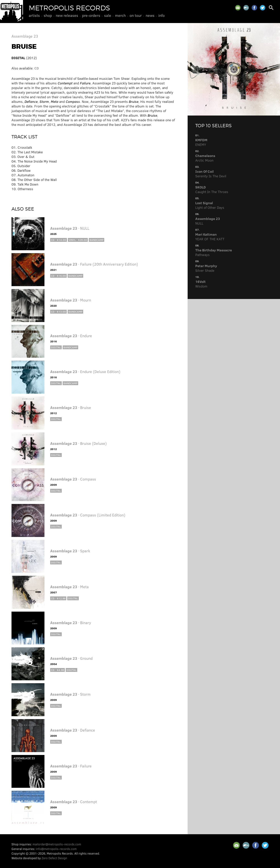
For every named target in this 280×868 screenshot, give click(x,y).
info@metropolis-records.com (56, 849)
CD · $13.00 (58, 312)
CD (37, 68)
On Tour (136, 15)
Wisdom (201, 284)
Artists (34, 15)
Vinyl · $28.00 (78, 240)
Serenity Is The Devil (211, 174)
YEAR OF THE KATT (210, 237)
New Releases (67, 15)
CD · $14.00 (59, 240)
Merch (120, 15)
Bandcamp (96, 240)
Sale (108, 15)
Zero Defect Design (54, 858)
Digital (56, 347)
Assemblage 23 (25, 36)
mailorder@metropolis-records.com (57, 844)
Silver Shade (206, 268)
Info (161, 15)
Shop (48, 15)
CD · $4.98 (57, 670)
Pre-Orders (91, 15)
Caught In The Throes (212, 189)
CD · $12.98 (58, 598)
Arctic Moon (205, 158)
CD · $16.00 (58, 276)
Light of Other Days (210, 205)
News (150, 15)
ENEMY (201, 142)
